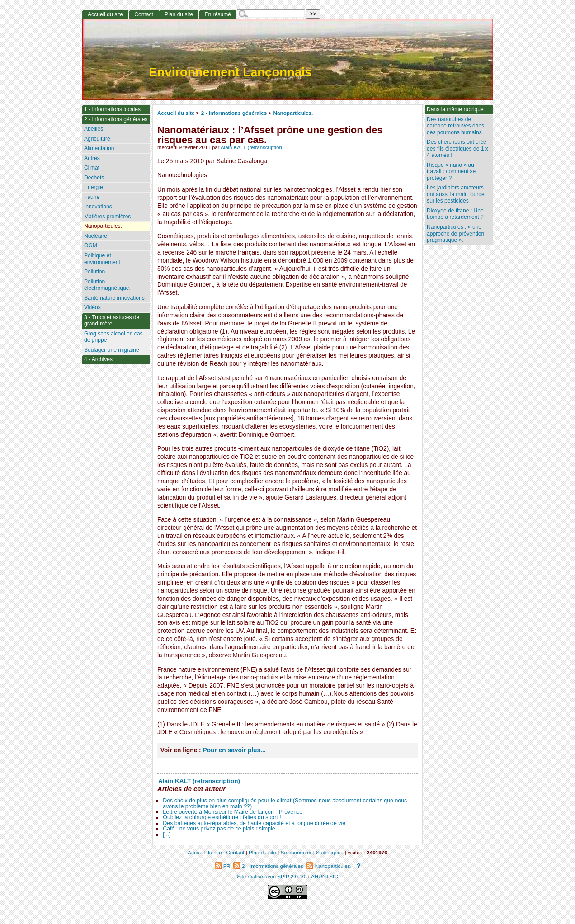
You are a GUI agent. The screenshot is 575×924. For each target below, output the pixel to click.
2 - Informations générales (234, 113)
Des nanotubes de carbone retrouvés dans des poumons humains (455, 126)
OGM (91, 245)
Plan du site (179, 14)
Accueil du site (176, 113)
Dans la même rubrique (455, 109)
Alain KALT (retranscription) (252, 147)
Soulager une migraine (112, 350)
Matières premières (108, 217)
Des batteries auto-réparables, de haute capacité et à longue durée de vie (254, 823)
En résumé (217, 14)
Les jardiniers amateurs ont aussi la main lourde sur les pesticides (456, 194)
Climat (92, 168)
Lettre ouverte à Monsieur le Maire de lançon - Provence (233, 812)
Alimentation (99, 148)
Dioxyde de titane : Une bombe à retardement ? (455, 214)
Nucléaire (96, 236)
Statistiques (330, 852)
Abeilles (94, 129)
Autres (92, 158)
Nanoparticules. (293, 113)
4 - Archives (98, 359)
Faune (92, 197)
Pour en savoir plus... (234, 750)
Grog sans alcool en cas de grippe (113, 337)
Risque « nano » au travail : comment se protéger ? (451, 172)
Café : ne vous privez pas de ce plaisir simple (219, 829)
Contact (144, 14)
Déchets (94, 178)
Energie (94, 187)
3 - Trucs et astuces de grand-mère (112, 321)
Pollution (94, 272)
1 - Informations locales (112, 109)
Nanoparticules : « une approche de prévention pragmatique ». (455, 233)
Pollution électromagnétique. (107, 285)
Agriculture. (98, 139)
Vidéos (92, 307)
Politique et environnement (102, 259)
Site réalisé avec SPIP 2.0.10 (271, 876)
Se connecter (296, 852)
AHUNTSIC (325, 876)
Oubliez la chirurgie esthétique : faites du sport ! (222, 817)
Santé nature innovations (114, 298)
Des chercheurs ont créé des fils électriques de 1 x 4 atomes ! (457, 148)
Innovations (98, 207)
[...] (167, 834)
